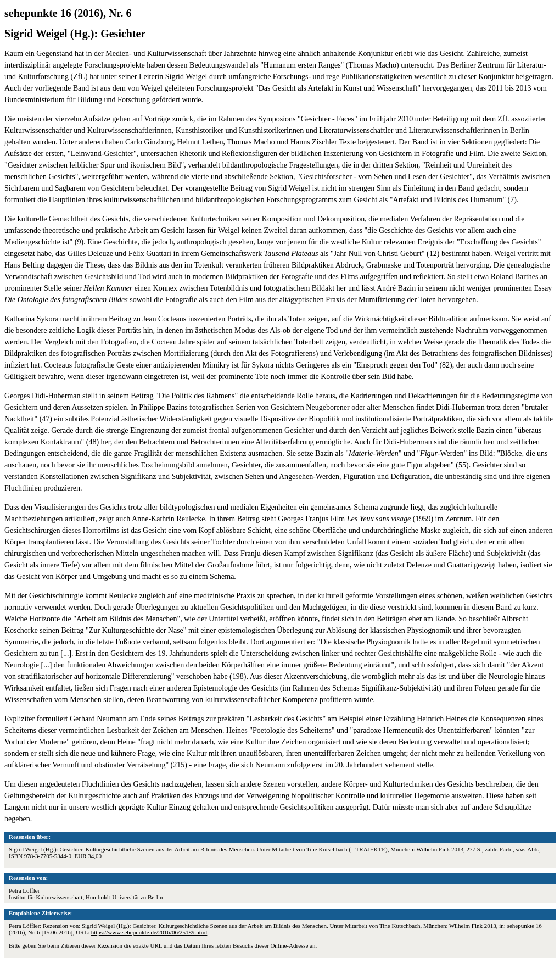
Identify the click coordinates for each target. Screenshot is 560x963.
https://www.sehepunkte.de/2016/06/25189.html (149, 932)
